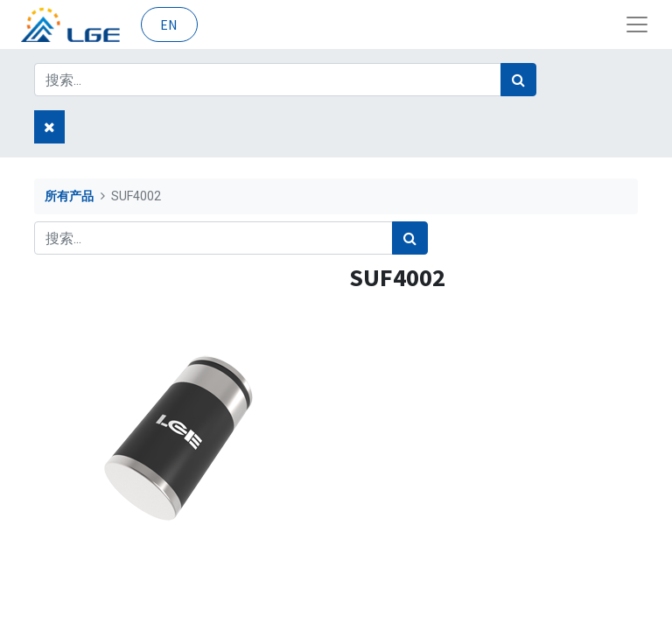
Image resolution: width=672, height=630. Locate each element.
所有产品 (69, 196)
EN (169, 24)
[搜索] (518, 80)
